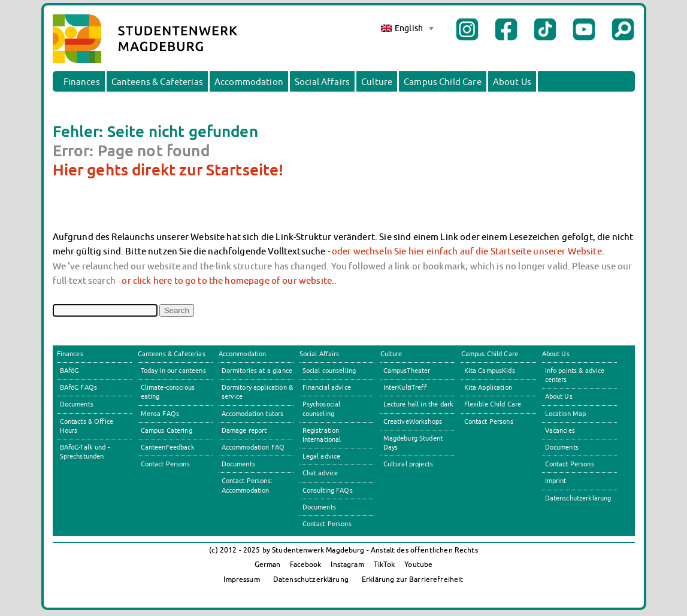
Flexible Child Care (493, 404)
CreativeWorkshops (413, 421)
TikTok (385, 564)
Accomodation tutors (253, 414)
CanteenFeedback (168, 447)
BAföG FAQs (79, 387)
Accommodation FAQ (253, 447)
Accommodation (249, 81)
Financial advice (327, 387)
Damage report (244, 430)
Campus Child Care (443, 81)
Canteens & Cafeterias (157, 81)
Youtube (418, 564)
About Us (512, 81)
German (268, 564)
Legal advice (322, 456)
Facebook (305, 564)
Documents (77, 404)
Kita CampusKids (490, 371)
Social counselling (329, 371)
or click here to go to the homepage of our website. (228, 280)
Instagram (347, 564)
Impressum (241, 579)
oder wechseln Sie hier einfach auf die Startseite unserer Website (467, 251)
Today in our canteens (173, 371)
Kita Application (488, 387)
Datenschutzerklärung (578, 498)
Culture (377, 81)
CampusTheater (407, 371)
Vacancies (560, 430)
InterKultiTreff (405, 387)
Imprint (556, 481)
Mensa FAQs (160, 414)
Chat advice (320, 473)
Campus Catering (167, 430)
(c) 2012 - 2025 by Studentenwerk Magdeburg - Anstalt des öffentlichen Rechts (343, 550)
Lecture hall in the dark (419, 404)
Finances (82, 81)
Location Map (566, 414)
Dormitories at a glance (257, 371)
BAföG (69, 371)
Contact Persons (165, 464)
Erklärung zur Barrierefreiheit (413, 579)
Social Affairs (322, 81)
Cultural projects (408, 464)
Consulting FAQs (328, 490)
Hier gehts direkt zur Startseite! (168, 169)
